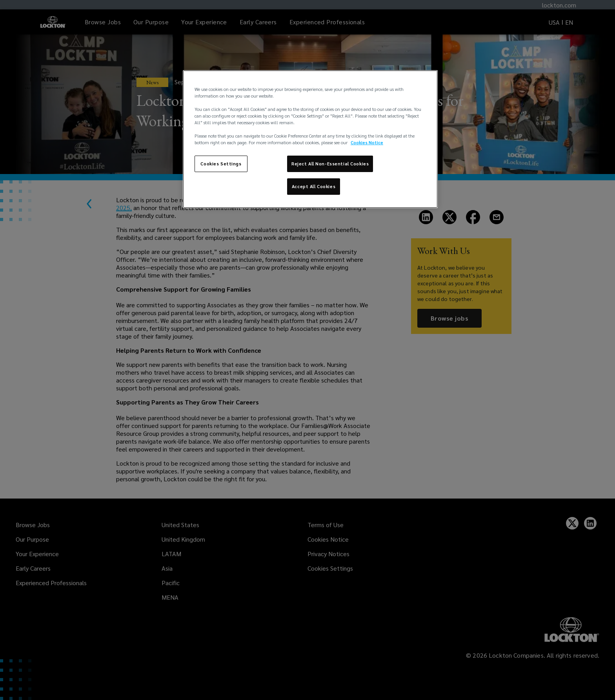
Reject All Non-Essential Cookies (330, 164)
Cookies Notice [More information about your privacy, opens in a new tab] (367, 142)
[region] (310, 139)
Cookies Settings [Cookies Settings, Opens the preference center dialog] (221, 164)
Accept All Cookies (314, 186)
